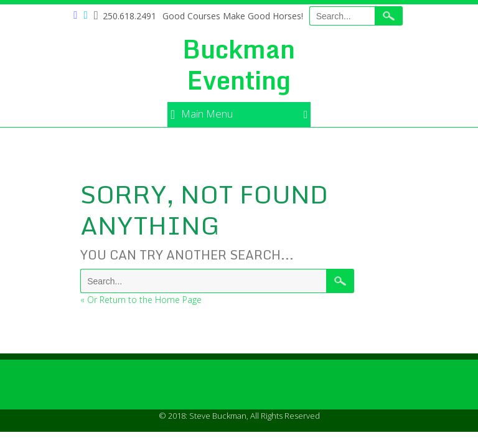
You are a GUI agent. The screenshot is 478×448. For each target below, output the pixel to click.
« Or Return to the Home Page (141, 300)
